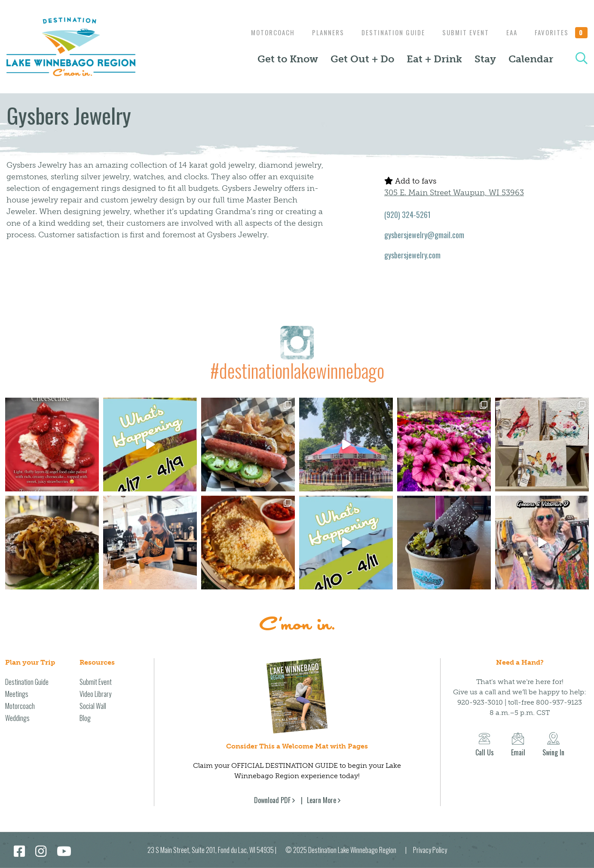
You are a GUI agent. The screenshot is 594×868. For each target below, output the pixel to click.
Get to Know (288, 59)
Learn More (321, 800)
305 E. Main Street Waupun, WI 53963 (454, 193)
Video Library (95, 694)
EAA (510, 32)
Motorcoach (262, 32)
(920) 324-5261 (407, 215)
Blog (85, 718)
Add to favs (410, 181)
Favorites (561, 32)
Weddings (17, 718)
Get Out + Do (362, 59)
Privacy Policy (430, 850)
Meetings (17, 694)
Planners (320, 32)
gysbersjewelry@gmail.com (424, 235)
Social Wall (93, 706)
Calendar (531, 59)
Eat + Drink (434, 59)
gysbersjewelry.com (412, 255)
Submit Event (461, 32)
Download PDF (272, 800)
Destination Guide (387, 32)
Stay (485, 59)
